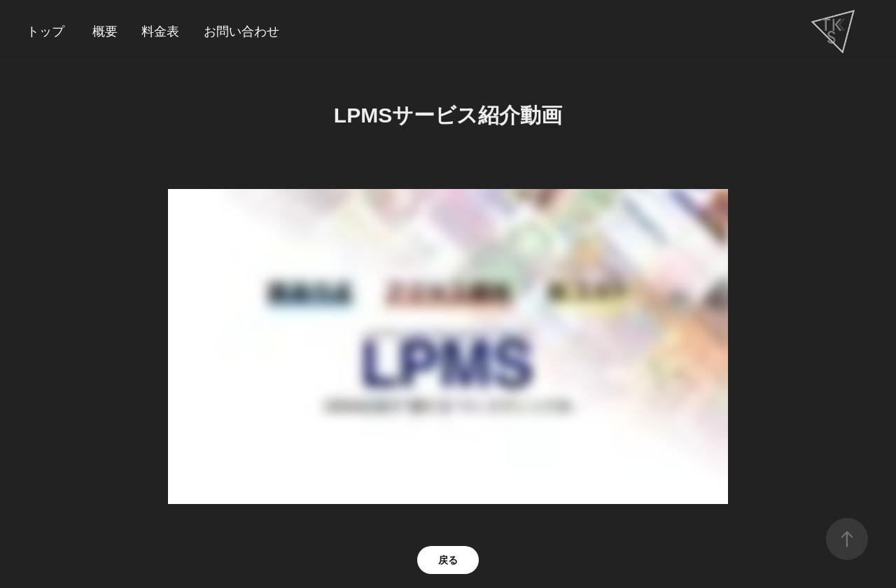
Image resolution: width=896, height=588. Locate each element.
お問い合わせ (241, 31)
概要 (105, 31)
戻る (448, 560)
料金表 (160, 31)
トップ (45, 31)
